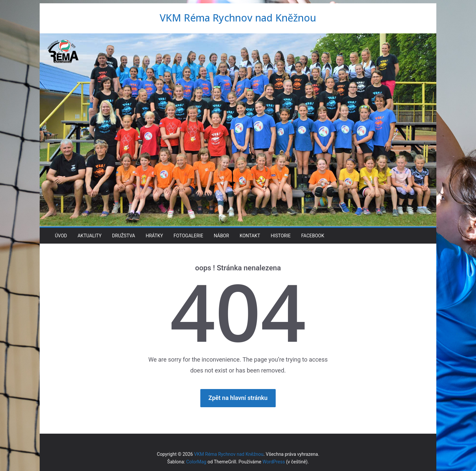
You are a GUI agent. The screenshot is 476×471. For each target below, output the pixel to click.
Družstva (124, 236)
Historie (281, 236)
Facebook (313, 236)
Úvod (61, 236)
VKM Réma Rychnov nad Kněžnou (238, 18)
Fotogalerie (188, 236)
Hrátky (154, 236)
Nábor (221, 236)
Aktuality (90, 236)
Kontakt (250, 236)
